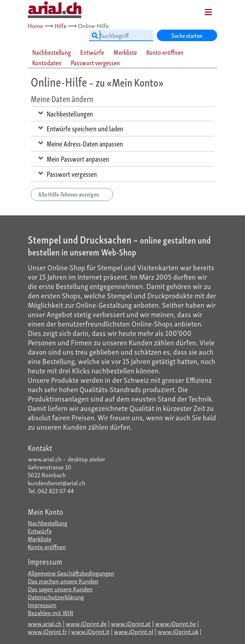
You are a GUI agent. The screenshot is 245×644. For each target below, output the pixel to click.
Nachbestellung (48, 523)
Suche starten (187, 35)
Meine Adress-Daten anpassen (81, 143)
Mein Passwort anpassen (74, 158)
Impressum (42, 604)
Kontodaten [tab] (47, 63)
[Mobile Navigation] (199, 10)
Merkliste (40, 538)
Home (35, 25)
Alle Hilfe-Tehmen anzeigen (72, 194)
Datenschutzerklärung (56, 597)
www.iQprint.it (90, 631)
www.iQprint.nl (134, 631)
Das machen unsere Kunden (63, 581)
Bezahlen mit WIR (51, 612)
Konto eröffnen (47, 546)
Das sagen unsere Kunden (60, 589)
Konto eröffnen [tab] (165, 52)
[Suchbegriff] (121, 35)
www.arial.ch (45, 623)
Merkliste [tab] (125, 52)
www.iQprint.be (175, 623)
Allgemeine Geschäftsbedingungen (71, 573)
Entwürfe (40, 531)
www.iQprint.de (86, 623)
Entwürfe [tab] (92, 52)
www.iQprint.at (131, 623)
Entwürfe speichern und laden (81, 128)
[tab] (52, 52)
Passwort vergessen (68, 174)
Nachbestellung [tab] (51, 52)
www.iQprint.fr (47, 631)
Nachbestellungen (66, 113)
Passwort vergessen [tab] (95, 63)
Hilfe (61, 25)
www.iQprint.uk (178, 631)
